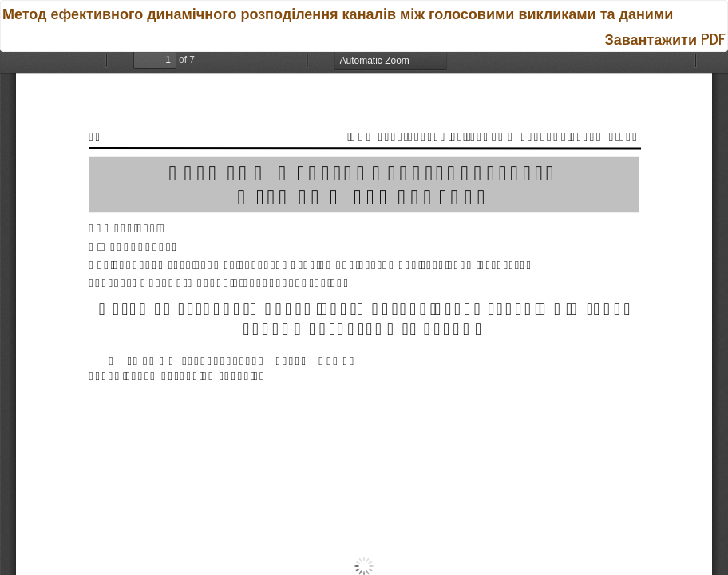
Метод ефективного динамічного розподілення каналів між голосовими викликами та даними (338, 13)
